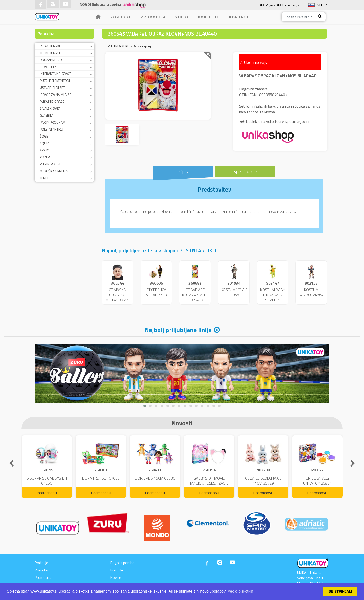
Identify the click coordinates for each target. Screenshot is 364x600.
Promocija (153, 17)
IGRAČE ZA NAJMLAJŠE (56, 94)
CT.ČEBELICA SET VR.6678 (156, 292)
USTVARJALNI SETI (53, 87)
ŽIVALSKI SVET (50, 108)
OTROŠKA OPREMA (54, 171)
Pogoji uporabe (122, 563)
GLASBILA (47, 115)
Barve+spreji (142, 46)
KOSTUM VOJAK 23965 (234, 292)
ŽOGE (44, 136)
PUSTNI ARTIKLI (51, 164)
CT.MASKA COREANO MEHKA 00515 (117, 295)
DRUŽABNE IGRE (52, 60)
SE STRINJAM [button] (340, 591)
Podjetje (209, 17)
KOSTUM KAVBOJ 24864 (311, 292)
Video (182, 17)
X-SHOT (45, 150)
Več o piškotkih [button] (241, 591)
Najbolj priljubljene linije (178, 330)
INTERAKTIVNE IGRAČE (56, 74)
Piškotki (116, 570)
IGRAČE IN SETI (50, 67)
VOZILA (45, 157)
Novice (116, 577)
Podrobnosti (47, 493)
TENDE (44, 178)
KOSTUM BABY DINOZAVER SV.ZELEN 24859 (273, 297)
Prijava (270, 5)
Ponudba (121, 17)
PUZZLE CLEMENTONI (55, 81)
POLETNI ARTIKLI (51, 129)
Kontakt (239, 17)
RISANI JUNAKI (50, 46)
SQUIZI (45, 143)
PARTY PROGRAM (53, 122)
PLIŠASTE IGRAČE (52, 101)
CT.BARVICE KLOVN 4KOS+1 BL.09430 (195, 295)
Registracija (291, 5)
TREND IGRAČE (50, 53)
